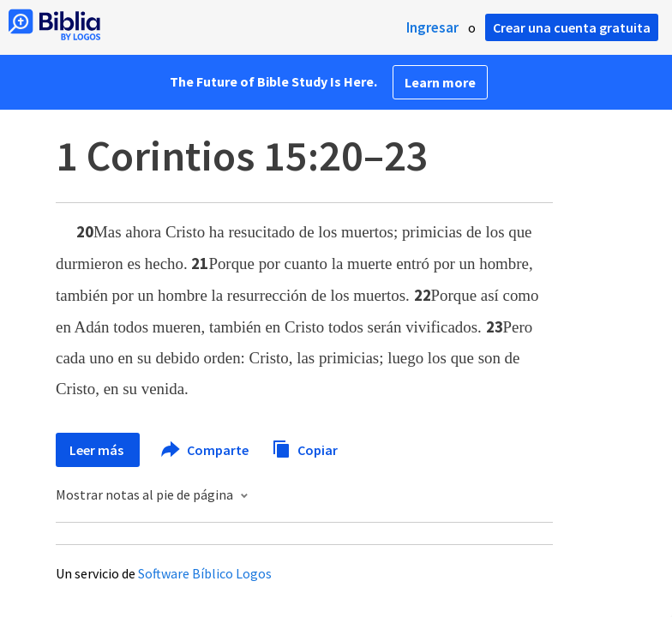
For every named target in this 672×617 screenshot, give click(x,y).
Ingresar (432, 27)
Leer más (98, 450)
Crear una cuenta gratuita (572, 27)
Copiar (305, 448)
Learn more (440, 82)
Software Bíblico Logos (205, 573)
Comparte (206, 450)
